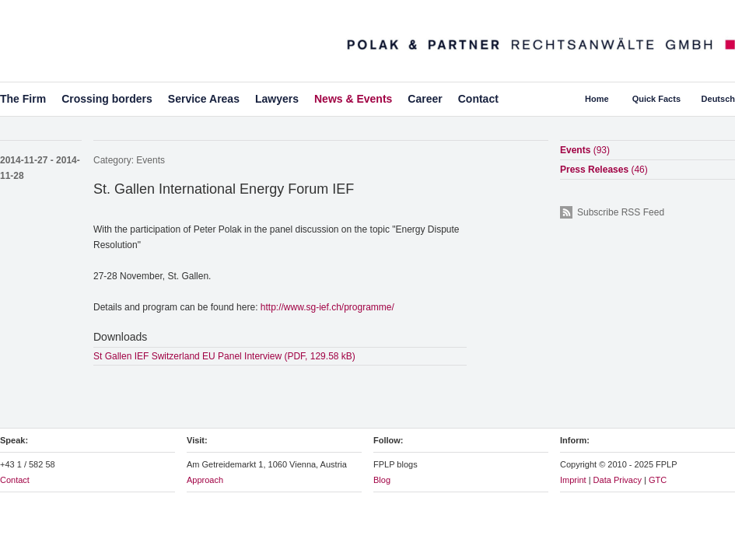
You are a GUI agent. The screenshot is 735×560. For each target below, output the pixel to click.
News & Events (353, 99)
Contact (478, 99)
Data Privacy (618, 480)
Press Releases (604, 170)
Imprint (573, 480)
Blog (382, 480)
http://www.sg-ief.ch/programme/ (327, 307)
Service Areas (204, 99)
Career (425, 99)
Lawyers (277, 99)
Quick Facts (656, 99)
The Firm (23, 99)
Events (150, 160)
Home (597, 99)
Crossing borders (107, 99)
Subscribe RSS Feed (621, 212)
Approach (205, 480)
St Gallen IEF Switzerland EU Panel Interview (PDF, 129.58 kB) (224, 356)
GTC (658, 480)
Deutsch (718, 99)
